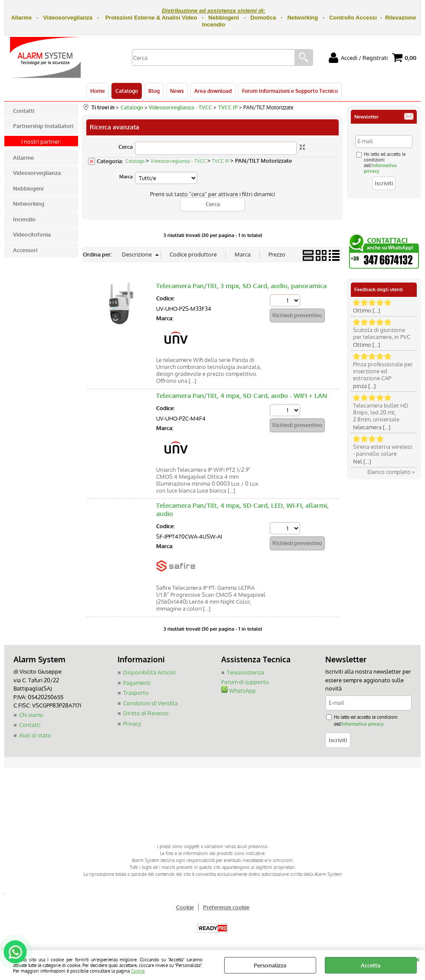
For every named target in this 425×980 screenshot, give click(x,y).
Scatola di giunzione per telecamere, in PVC (382, 333)
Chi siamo (31, 715)
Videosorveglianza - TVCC (178, 161)
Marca (126, 177)
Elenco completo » (391, 472)
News (177, 91)
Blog (154, 91)
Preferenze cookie (226, 907)
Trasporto (136, 693)
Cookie (138, 971)
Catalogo (127, 91)
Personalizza (270, 965)
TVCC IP (221, 161)
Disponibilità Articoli (149, 672)
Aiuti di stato (35, 735)
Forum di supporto (245, 682)
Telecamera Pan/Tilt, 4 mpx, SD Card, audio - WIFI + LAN (242, 396)
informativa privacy (363, 724)
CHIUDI (417, 959)
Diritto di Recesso (146, 713)
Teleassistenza (245, 672)
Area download (213, 91)
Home (98, 91)
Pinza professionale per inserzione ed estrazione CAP (383, 371)
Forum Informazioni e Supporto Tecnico (290, 91)
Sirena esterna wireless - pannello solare (383, 450)
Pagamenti (137, 683)
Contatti (30, 725)
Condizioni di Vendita (150, 703)
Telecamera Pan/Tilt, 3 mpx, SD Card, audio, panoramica (241, 286)
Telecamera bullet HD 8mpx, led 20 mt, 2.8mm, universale (381, 412)
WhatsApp (239, 691)
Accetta (371, 965)
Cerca (126, 147)
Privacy (132, 723)
